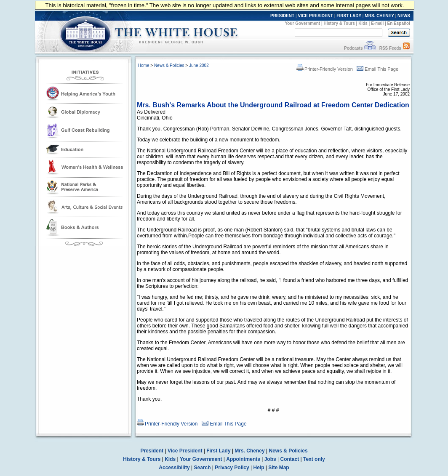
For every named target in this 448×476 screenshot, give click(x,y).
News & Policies (169, 65)
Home (144, 65)
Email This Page (377, 69)
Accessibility (174, 468)
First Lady (218, 451)
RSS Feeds (390, 48)
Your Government (302, 23)
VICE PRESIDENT (316, 16)
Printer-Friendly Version (325, 69)
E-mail (377, 23)
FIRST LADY (349, 16)
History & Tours (339, 23)
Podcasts (353, 48)
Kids (363, 23)
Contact (290, 459)
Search (203, 468)
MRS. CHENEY (379, 16)
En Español (399, 23)
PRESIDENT (282, 16)
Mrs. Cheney (249, 451)
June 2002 (199, 65)
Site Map (279, 468)
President (152, 451)
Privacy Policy (232, 468)
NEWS (404, 16)
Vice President (185, 451)
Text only (314, 459)
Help (259, 468)
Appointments (243, 459)
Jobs (270, 459)
